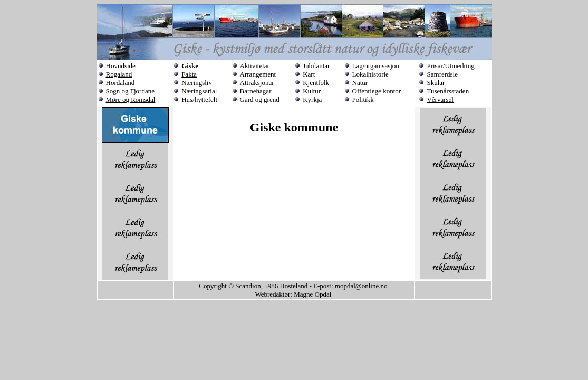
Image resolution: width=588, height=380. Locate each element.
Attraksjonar (257, 83)
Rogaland (119, 74)
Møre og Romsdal (131, 99)
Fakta (189, 74)
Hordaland (121, 83)
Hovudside (121, 66)
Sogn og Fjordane (130, 91)
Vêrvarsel (440, 99)
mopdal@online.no (362, 286)
